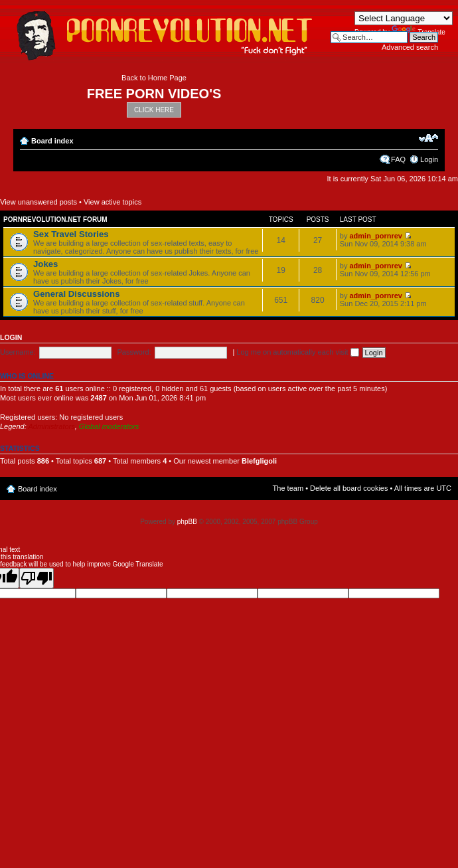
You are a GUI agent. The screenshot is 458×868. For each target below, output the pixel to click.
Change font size (428, 138)
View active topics (113, 202)
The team (288, 488)
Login (429, 159)
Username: (18, 352)
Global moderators (109, 426)
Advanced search (410, 47)
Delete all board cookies (349, 488)
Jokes (45, 264)
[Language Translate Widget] (404, 18)
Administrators (51, 426)
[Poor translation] (37, 578)
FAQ (398, 159)
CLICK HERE (154, 110)
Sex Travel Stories (71, 234)
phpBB (187, 522)
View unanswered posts (38, 202)
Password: (134, 352)
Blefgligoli (259, 461)
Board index (52, 141)
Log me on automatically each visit (297, 352)
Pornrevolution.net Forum (55, 219)
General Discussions (76, 294)
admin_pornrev (375, 236)
